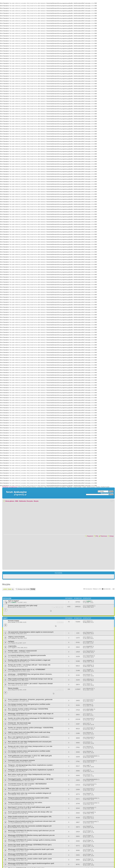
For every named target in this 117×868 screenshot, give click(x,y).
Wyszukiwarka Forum (107, 493)
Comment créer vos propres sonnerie (21, 760)
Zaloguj (112, 536)
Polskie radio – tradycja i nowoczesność (22, 651)
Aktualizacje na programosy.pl (10, 487)
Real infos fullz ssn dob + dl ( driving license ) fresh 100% (29, 788)
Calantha (14, 724)
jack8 (13, 767)
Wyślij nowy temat (8, 589)
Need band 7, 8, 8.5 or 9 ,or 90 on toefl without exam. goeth (29, 807)
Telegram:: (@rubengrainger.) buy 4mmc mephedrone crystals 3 (31, 770)
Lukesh (14, 602)
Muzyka (36, 501)
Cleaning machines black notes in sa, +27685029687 (27, 669)
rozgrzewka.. (13, 646)
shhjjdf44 (89, 670)
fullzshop (14, 666)
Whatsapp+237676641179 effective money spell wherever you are (31, 831)
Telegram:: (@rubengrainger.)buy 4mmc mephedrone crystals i (30, 765)
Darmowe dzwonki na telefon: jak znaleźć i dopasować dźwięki (30, 684)
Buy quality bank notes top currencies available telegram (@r (30, 826)
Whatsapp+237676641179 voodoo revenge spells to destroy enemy (32, 840)
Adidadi (13, 638)
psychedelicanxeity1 (17, 799)
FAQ (97, 536)
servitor (13, 622)
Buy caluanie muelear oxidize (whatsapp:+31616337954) (28, 709)
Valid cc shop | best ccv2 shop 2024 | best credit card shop (29, 732)
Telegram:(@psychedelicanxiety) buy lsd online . (25, 803)
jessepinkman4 (16, 785)
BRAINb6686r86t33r (17, 757)
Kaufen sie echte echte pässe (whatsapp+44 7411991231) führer (31, 718)
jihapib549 (89, 642)
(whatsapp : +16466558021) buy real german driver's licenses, (30, 674)
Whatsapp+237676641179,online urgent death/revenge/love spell (31, 863)
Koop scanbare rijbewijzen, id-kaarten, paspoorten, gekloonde (30, 700)
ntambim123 (15, 671)
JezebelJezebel (16, 762)
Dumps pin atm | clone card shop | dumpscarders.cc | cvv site (30, 746)
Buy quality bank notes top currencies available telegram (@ (30, 793)
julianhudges (15, 710)
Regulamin (90, 536)
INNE (17, 501)
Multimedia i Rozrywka (26, 501)
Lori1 (88, 723)
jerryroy (14, 676)
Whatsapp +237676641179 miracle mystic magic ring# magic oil (31, 714)
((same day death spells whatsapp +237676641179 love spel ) (30, 845)
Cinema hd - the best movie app (19, 723)
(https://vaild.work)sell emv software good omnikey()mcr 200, (30, 817)
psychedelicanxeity (17, 823)
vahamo (89, 621)
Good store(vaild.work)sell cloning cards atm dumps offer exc (30, 812)
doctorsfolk (14, 662)
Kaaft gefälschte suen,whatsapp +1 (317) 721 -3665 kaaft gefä (30, 756)
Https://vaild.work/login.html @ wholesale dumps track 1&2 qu (30, 679)
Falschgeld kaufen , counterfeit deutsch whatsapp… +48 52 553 (31, 779)
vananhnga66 (90, 812)
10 (62, 690)
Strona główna (10, 501)
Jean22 (88, 714)
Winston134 (90, 688)
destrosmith (15, 701)
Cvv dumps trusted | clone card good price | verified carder (29, 704)
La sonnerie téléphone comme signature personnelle (27, 655)
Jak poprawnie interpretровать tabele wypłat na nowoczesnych (31, 632)
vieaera (13, 685)
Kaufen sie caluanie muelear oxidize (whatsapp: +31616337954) (31, 728)
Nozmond (89, 632)
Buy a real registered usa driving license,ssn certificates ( (29, 737)
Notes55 (14, 795)
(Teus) (13, 690)
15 (114, 589)
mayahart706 (90, 606)
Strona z (97, 589)
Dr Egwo (14, 715)
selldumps (14, 680)
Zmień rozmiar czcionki (112, 501)
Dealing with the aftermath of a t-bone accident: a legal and (29, 660)
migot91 (14, 648)
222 (62, 607)
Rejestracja (104, 536)
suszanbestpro (16, 809)
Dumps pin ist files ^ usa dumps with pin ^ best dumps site (29, 665)
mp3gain (11, 641)
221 (59, 607)
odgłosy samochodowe (16, 637)
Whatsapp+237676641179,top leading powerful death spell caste (31, 849)
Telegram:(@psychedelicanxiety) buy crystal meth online (28, 798)
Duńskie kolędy (14, 621)
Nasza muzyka (13, 688)
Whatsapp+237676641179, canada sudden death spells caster (30, 854)
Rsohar (13, 634)
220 (57, 607)
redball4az (89, 660)
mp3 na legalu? (13, 601)
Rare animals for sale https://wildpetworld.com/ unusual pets (30, 742)
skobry (13, 643)
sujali (88, 765)
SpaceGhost (15, 652)
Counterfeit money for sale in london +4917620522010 (27, 784)
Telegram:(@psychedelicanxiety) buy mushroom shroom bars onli (32, 821)
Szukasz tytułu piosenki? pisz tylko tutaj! (23, 606)
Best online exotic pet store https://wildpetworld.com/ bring (29, 774)
